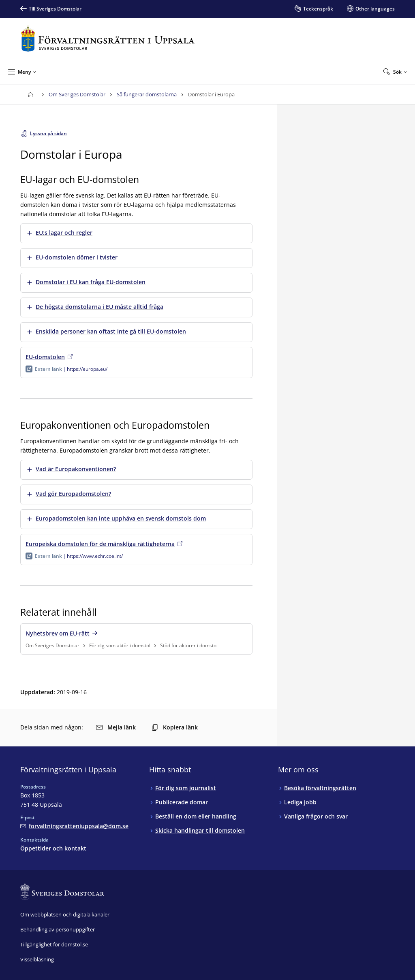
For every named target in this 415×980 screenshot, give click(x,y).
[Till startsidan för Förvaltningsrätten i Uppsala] (108, 39)
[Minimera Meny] (22, 72)
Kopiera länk (175, 727)
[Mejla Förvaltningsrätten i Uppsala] (74, 826)
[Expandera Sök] (395, 72)
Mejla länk (116, 727)
